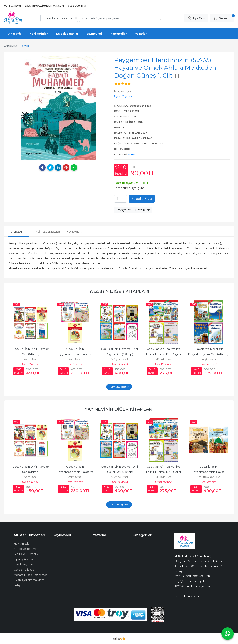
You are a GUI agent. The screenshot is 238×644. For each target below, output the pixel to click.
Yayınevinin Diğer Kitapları (119, 409)
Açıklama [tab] (18, 232)
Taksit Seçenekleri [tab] (46, 232)
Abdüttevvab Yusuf (208, 477)
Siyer (132, 154)
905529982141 (202, 576)
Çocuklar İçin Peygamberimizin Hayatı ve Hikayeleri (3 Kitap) (75, 354)
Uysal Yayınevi (31, 364)
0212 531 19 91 (183, 576)
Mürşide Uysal (119, 359)
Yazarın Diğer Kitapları (119, 291)
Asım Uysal (31, 359)
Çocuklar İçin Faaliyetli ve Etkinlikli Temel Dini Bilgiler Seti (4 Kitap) (164, 354)
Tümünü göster (119, 387)
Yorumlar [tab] (75, 232)
